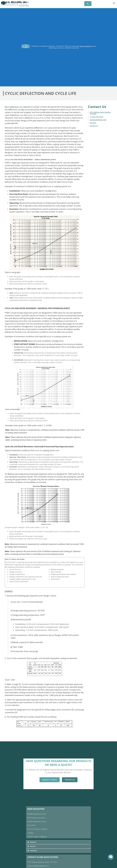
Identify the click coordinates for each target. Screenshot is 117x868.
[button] (114, 3)
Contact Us (94, 126)
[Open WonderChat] (111, 857)
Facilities (93, 123)
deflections (14, 107)
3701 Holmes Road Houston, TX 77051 (100, 113)
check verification (85, 46)
